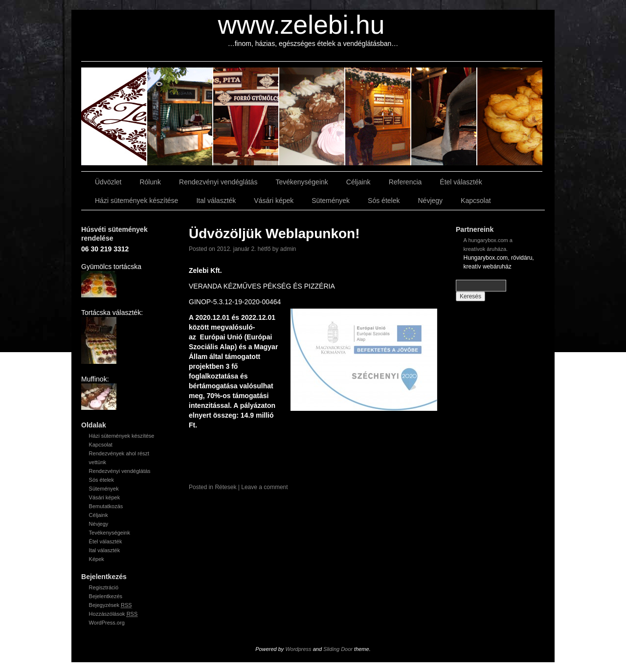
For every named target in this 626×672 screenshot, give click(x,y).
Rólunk (150, 182)
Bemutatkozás (106, 506)
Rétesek (225, 487)
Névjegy (430, 201)
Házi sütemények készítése (136, 201)
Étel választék (461, 182)
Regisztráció (104, 587)
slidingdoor (114, 116)
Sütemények (331, 201)
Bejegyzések (111, 605)
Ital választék (216, 201)
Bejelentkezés (106, 596)
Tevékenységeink (302, 182)
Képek (97, 559)
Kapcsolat (476, 201)
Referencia (405, 182)
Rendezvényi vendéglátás (218, 182)
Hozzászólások (113, 614)
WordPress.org (107, 623)
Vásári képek (274, 201)
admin (288, 249)
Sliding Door (338, 649)
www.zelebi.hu (302, 25)
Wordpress (298, 649)
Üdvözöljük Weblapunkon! (274, 234)
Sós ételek (384, 201)
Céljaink (358, 182)
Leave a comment (264, 487)
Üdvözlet (108, 182)
